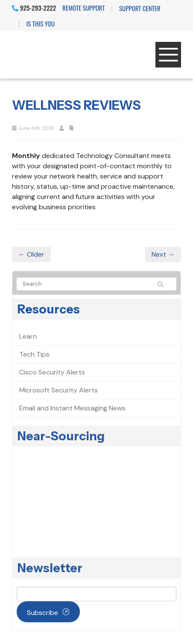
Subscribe (42, 613)
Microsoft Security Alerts (58, 390)
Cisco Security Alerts (52, 372)
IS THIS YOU (41, 23)
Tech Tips (34, 354)
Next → (163, 254)
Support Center (140, 8)
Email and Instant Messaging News (72, 408)
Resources (49, 309)
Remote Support (83, 8)
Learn (28, 336)
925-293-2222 (34, 8)
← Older (31, 254)
